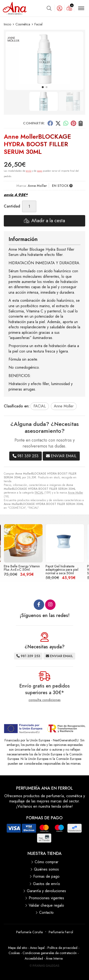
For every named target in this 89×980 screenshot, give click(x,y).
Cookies (14, 953)
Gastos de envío (47, 884)
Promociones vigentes (46, 898)
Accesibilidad (34, 958)
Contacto (46, 913)
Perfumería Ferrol (61, 932)
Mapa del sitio (18, 948)
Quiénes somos (46, 869)
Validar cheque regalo (46, 905)
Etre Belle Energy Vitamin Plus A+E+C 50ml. (22, 568)
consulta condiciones (44, 700)
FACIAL (39, 493)
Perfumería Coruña (29, 932)
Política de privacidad (62, 948)
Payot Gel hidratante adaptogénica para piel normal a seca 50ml (62, 570)
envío (29, 171)
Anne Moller (75, 493)
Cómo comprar (47, 862)
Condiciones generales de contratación (50, 953)
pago (40, 171)
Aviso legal (37, 948)
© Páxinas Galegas (44, 966)
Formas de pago (46, 876)
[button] (43, 87)
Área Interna (54, 958)
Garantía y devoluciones (46, 891)
